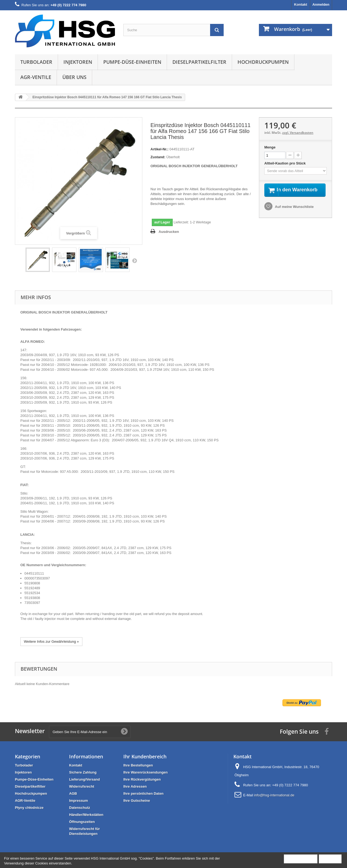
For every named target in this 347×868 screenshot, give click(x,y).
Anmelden (321, 4)
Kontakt (301, 4)
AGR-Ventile (36, 77)
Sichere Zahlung (83, 772)
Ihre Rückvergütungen (142, 779)
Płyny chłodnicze (29, 808)
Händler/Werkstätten (86, 815)
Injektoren (78, 62)
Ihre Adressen (135, 786)
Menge (270, 147)
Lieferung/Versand (84, 779)
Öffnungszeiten (82, 822)
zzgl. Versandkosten (298, 133)
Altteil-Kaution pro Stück (285, 163)
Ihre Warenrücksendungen (146, 772)
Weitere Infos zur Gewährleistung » (51, 642)
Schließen (330, 859)
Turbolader (36, 62)
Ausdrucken (169, 232)
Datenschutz (80, 808)
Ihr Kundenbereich (145, 756)
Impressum (78, 801)
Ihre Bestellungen (138, 765)
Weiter (134, 261)
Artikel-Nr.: (159, 149)
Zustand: (158, 157)
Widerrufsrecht (82, 786)
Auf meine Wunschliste (294, 213)
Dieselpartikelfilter (199, 62)
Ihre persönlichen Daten (143, 793)
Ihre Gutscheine (137, 801)
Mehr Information (301, 859)
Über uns (74, 77)
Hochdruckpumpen (263, 62)
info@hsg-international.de (274, 795)
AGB (73, 793)
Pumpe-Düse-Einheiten (132, 62)
